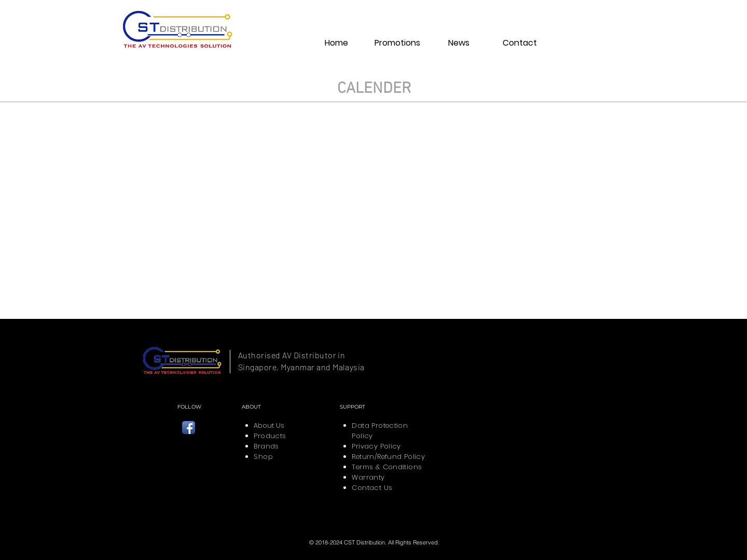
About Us (269, 425)
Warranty (368, 477)
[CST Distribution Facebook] (189, 428)
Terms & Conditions (387, 467)
